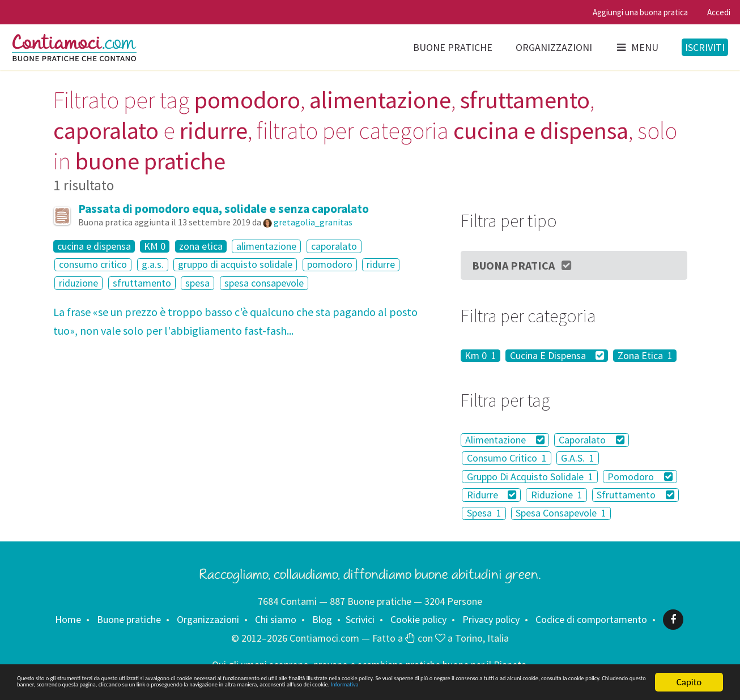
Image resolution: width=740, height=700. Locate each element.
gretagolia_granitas (313, 222)
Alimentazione (505, 440)
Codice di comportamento (591, 619)
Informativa (332, 688)
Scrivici (360, 619)
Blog (322, 619)
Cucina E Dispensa (557, 356)
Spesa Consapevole (561, 513)
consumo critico (93, 265)
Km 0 (480, 356)
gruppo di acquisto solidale (235, 265)
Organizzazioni (554, 47)
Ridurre (492, 495)
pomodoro (330, 265)
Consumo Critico (507, 458)
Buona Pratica (522, 265)
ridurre (381, 265)
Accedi (719, 12)
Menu (637, 47)
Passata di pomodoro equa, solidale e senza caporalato (224, 209)
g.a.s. (153, 265)
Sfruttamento (635, 495)
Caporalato (592, 440)
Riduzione (557, 495)
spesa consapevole (264, 283)
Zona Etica (645, 356)
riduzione (78, 283)
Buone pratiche (453, 47)
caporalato (334, 246)
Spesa (484, 513)
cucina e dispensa (94, 246)
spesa (197, 283)
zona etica (201, 246)
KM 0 (155, 246)
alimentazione (266, 246)
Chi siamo (276, 619)
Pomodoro (640, 477)
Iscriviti (705, 47)
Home (68, 619)
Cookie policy (418, 619)
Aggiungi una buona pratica (640, 12)
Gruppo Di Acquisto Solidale (530, 477)
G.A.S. (578, 458)
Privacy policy (491, 619)
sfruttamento (142, 283)
